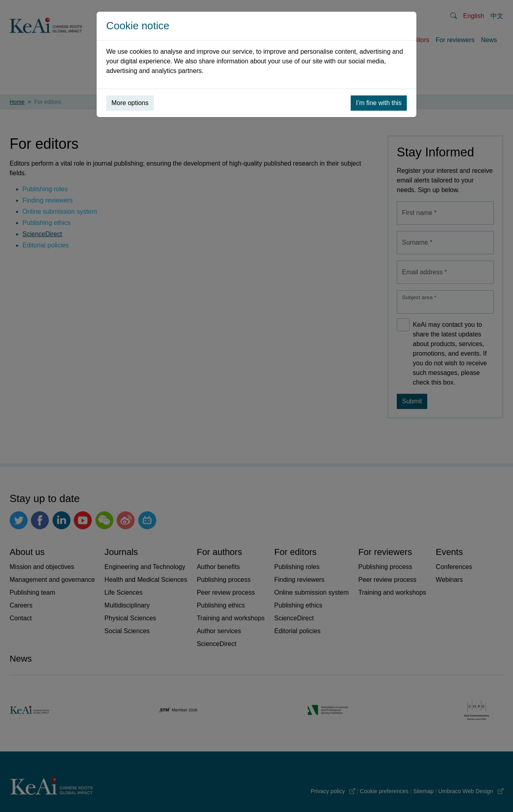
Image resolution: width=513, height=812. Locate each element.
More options (130, 103)
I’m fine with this (379, 103)
